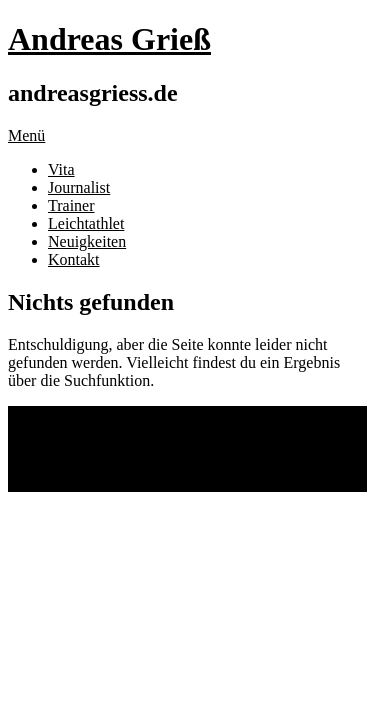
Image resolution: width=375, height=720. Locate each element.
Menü (26, 135)
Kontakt (74, 259)
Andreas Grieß (109, 39)
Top (20, 482)
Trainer (71, 205)
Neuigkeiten (87, 241)
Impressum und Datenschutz (139, 448)
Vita (61, 169)
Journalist (79, 187)
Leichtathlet (86, 223)
